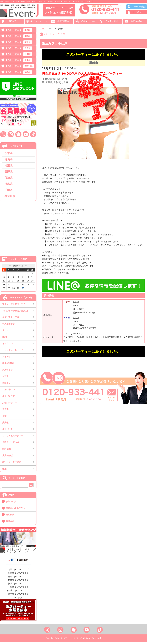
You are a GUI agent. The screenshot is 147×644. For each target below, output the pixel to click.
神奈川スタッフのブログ (18, 592)
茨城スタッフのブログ (18, 585)
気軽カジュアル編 (11, 444)
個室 (4, 418)
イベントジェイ (19, 30)
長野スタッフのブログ (18, 582)
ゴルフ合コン (9, 391)
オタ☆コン (7, 345)
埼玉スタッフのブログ (18, 571)
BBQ (5, 339)
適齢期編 (6, 450)
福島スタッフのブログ (18, 596)
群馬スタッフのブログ (18, 578)
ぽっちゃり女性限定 (12, 464)
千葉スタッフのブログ (18, 589)
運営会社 (10, 523)
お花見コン (7, 378)
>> (26, 268)
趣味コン (6, 385)
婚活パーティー (10, 431)
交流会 (5, 411)
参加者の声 (11, 503)
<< (10, 268)
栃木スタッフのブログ (18, 575)
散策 (4, 470)
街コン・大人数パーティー (15, 306)
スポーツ (6, 358)
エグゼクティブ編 (11, 319)
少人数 (5, 424)
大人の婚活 (7, 457)
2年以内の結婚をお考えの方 (15, 312)
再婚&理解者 (8, 365)
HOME (42, 29)
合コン (5, 332)
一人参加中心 (9, 325)
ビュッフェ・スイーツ (13, 352)
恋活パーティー (10, 404)
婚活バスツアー (10, 398)
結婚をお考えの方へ (15, 510)
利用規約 (10, 516)
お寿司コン (7, 371)
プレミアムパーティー (13, 437)
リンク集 (18, 599)
